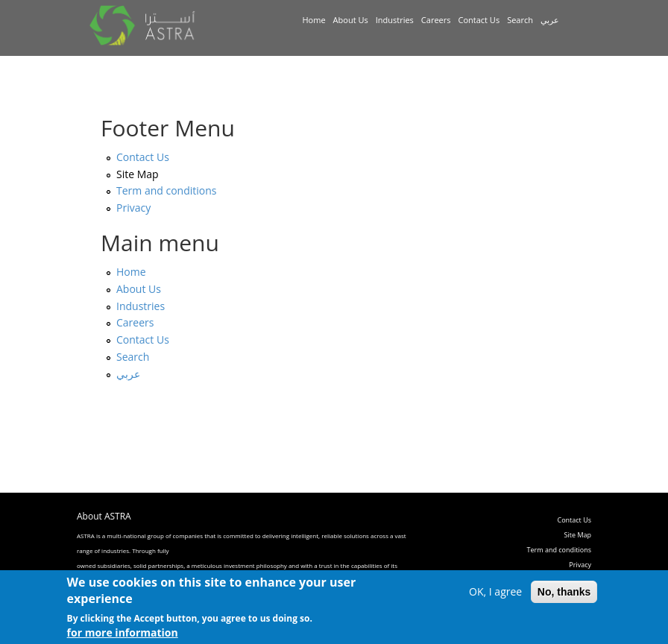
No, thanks (564, 594)
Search (520, 20)
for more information (123, 635)
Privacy (133, 208)
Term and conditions (166, 190)
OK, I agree (495, 594)
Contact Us (479, 20)
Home (314, 20)
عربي (550, 20)
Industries (395, 20)
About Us (351, 20)
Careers (436, 20)
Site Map (138, 174)
